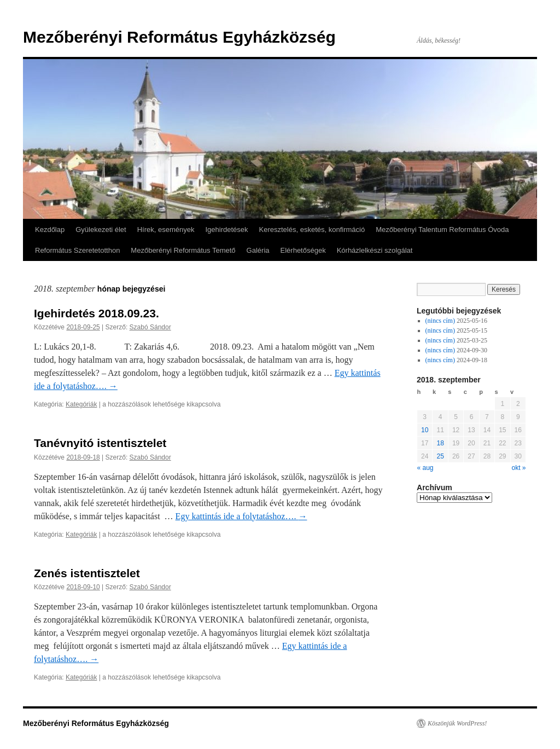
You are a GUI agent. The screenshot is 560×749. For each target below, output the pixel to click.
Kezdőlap (50, 230)
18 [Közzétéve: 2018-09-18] (440, 443)
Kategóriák (81, 404)
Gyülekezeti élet (101, 230)
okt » (518, 468)
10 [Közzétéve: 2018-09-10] (425, 430)
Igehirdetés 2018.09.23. (97, 313)
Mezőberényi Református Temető (183, 250)
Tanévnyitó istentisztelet (100, 443)
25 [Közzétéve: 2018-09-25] (440, 456)
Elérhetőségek (303, 250)
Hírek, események (166, 230)
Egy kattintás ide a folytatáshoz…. (241, 516)
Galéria (258, 250)
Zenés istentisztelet (87, 573)
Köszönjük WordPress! (457, 723)
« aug (425, 468)
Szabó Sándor (150, 327)
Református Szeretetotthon (77, 250)
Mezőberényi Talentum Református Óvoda (442, 230)
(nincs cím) (440, 321)
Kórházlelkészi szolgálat (375, 250)
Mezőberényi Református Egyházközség (179, 37)
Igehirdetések (226, 230)
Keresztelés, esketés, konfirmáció (312, 230)
